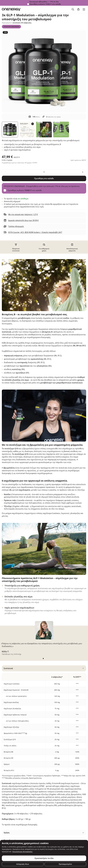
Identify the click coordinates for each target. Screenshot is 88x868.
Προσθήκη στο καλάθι (44, 178)
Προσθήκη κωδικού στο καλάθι (45, 4)
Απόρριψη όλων (23, 864)
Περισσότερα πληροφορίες (22, 852)
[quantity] (44, 172)
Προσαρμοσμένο (65, 864)
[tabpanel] (44, 747)
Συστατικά (8, 668)
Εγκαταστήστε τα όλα (44, 858)
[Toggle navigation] (84, 9)
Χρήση (7, 833)
